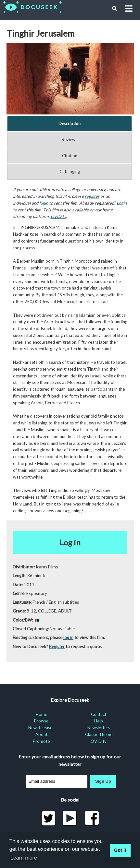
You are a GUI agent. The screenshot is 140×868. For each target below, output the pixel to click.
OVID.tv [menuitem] (99, 741)
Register (57, 647)
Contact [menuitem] (99, 714)
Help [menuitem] (99, 721)
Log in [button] (70, 542)
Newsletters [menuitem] (99, 728)
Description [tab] (70, 124)
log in (68, 637)
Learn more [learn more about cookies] (24, 858)
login (44, 203)
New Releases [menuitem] (41, 728)
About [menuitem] (41, 734)
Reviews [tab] (70, 139)
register (92, 196)
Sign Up (103, 781)
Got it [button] (120, 850)
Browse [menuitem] (41, 721)
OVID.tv (58, 216)
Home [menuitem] (41, 714)
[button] (115, 9)
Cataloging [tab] (70, 172)
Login (122, 203)
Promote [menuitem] (41, 741)
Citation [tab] (70, 156)
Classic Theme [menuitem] (99, 734)
